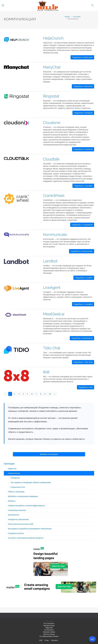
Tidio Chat (52, 348)
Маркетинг (12, 469)
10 (50, 394)
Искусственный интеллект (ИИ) (21, 524)
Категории (77, 16)
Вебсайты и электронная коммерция (23, 496)
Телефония (15, 478)
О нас (47, 640)
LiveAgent (52, 288)
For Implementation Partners (49, 636)
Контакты (55, 640)
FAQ (41, 640)
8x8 (46, 372)
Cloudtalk (51, 159)
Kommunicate (55, 235)
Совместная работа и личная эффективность (27, 506)
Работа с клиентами (16, 492)
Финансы (12, 501)
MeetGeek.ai (54, 314)
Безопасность (14, 515)
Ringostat (51, 96)
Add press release (49, 632)
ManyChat (52, 67)
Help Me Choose (49, 626)
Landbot (50, 261)
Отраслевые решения (17, 510)
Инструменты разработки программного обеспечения (30, 529)
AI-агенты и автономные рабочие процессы (26, 538)
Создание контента (16, 533)
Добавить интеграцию (49, 454)
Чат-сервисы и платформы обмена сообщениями (31, 482)
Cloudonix (52, 123)
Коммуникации (14, 473)
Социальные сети (18, 487)
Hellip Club (49, 628)
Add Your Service (49, 634)
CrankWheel (54, 196)
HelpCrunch (53, 38)
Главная (67, 16)
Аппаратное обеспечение (18, 519)
